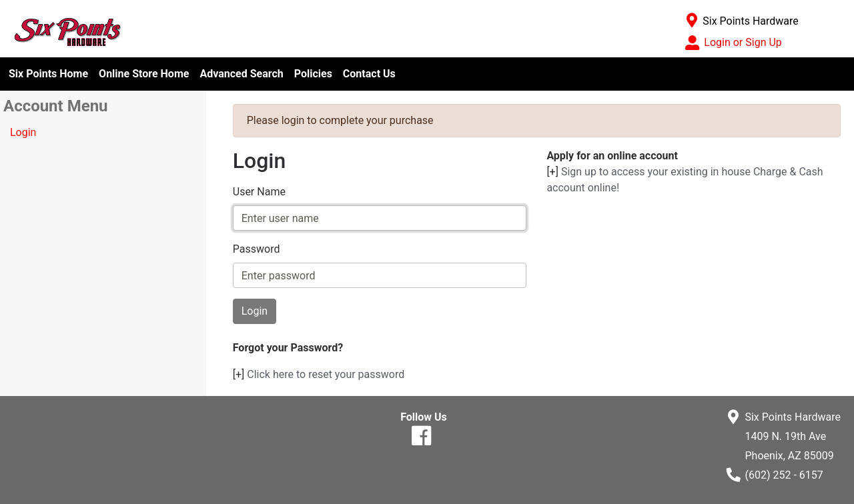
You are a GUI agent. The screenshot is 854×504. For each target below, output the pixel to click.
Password (257, 249)
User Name (259, 192)
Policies (313, 74)
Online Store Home (144, 74)
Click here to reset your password (326, 374)
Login (23, 132)
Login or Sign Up (743, 42)
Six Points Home (48, 74)
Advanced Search (241, 74)
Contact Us (369, 74)
